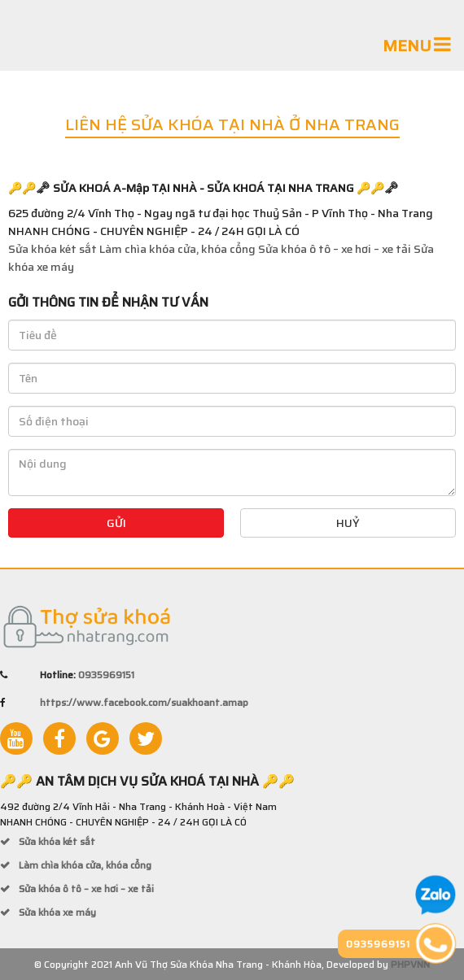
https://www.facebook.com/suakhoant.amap (144, 702)
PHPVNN (410, 964)
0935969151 (106, 675)
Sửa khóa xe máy (56, 912)
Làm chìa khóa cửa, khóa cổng (177, 249)
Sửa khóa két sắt (53, 249)
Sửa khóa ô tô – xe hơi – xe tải (335, 249)
